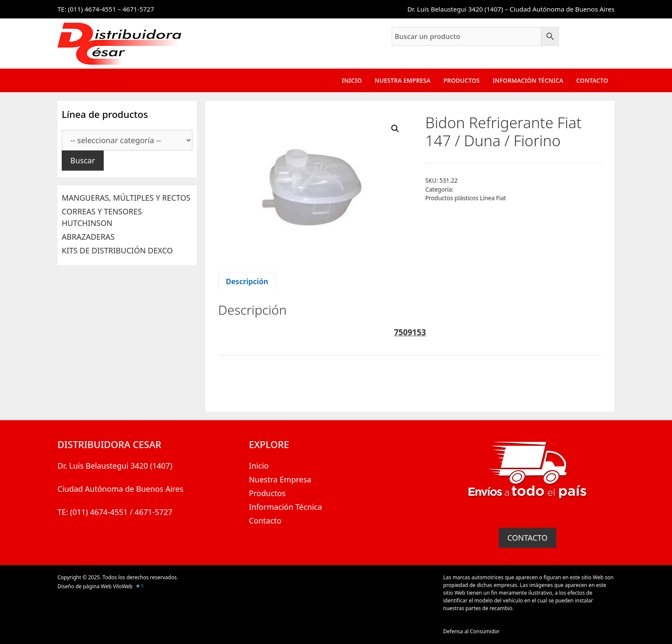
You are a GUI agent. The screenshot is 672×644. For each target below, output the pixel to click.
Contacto (592, 80)
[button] (395, 129)
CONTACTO (528, 538)
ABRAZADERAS (88, 237)
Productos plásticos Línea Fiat (465, 198)
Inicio (352, 80)
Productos (462, 80)
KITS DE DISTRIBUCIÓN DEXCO (117, 250)
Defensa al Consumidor (471, 631)
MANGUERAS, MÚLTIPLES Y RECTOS (126, 198)
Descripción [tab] (247, 281)
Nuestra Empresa (402, 80)
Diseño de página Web (84, 586)
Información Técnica (528, 80)
